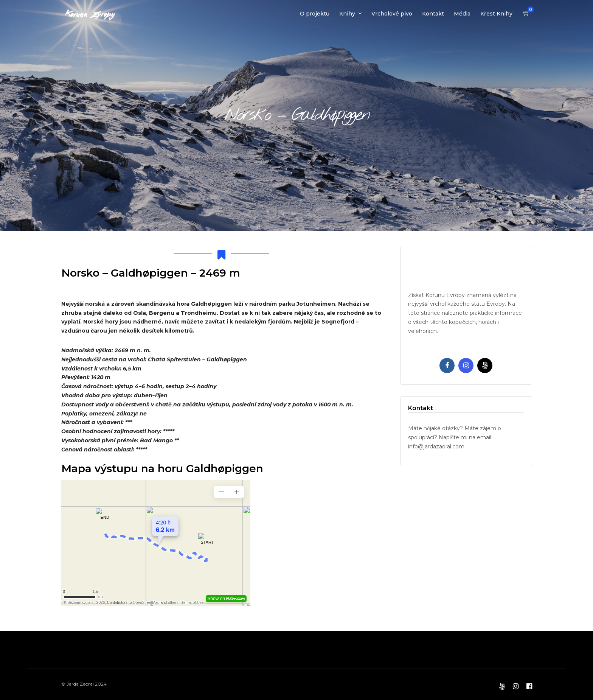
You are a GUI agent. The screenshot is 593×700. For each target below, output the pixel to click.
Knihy (347, 14)
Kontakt (433, 14)
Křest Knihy (496, 14)
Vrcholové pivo (392, 14)
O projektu (315, 14)
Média (462, 14)
